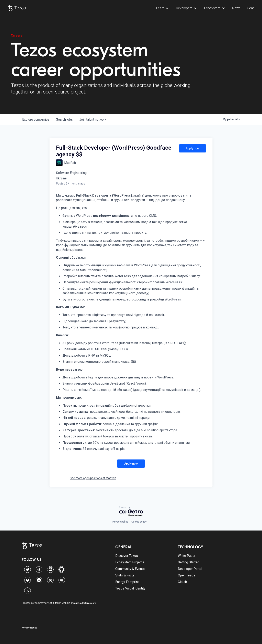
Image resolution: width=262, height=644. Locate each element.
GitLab (182, 582)
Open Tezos (187, 575)
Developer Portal (190, 569)
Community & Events (130, 569)
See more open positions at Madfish (93, 478)
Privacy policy (120, 522)
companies (36, 120)
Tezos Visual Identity (130, 588)
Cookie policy (139, 522)
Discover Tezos (127, 556)
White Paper (187, 556)
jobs (64, 120)
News (236, 8)
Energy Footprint (127, 582)
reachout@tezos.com (85, 603)
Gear (250, 8)
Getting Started (189, 562)
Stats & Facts (125, 575)
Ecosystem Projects (130, 562)
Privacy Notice (29, 628)
